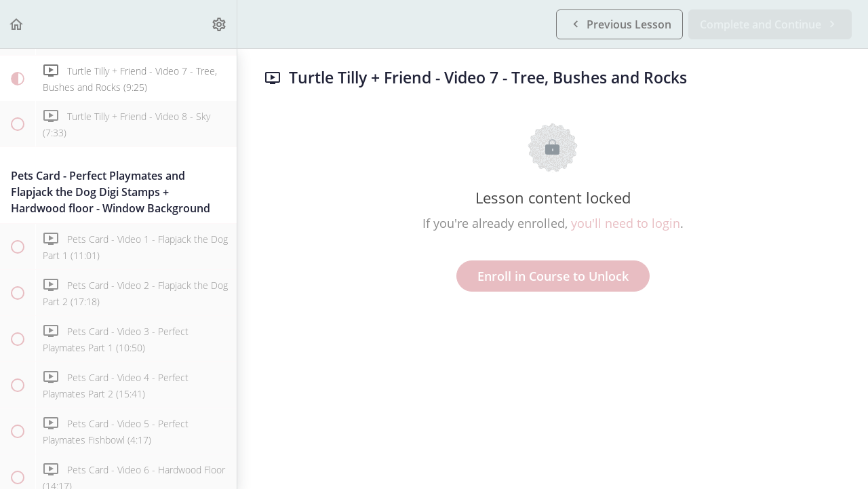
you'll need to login (626, 223)
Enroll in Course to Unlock (553, 276)
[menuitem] (220, 24)
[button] (17, 24)
